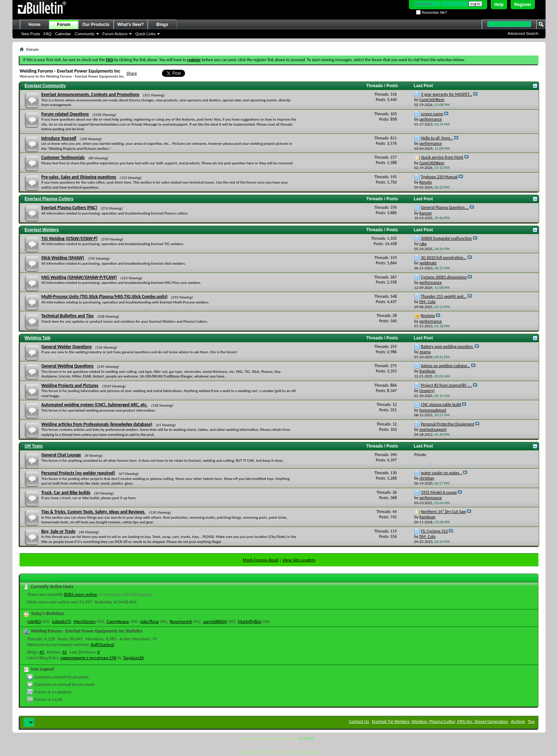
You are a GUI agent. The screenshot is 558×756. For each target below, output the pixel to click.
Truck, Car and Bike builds (66, 493)
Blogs (162, 25)
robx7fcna (149, 621)
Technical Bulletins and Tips (67, 316)
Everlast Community (45, 86)
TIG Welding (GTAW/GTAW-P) (69, 239)
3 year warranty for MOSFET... (447, 94)
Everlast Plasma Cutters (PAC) (69, 208)
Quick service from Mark (442, 157)
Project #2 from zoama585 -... (447, 385)
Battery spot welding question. (447, 347)
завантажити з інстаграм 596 (89, 658)
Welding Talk (38, 338)
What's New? (131, 25)
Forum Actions (115, 34)
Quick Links (145, 34)
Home (34, 25)
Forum (64, 25)
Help (499, 5)
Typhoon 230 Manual (439, 177)
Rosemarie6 (181, 621)
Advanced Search (523, 33)
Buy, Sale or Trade (58, 531)
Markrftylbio (250, 621)
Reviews (428, 316)
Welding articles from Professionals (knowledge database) (97, 424)
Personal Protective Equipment (448, 424)
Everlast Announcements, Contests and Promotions (90, 94)
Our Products (96, 25)
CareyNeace (118, 621)
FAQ (48, 34)
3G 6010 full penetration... (444, 258)
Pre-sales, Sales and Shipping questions (79, 177)
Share (132, 73)
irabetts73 (61, 621)
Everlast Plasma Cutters (49, 199)
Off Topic (34, 446)
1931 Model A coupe (439, 492)
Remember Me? (431, 13)
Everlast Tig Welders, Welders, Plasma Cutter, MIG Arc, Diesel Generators (440, 721)
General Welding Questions (67, 366)
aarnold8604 (215, 621)
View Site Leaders (299, 560)
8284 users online (81, 594)
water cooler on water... (441, 473)
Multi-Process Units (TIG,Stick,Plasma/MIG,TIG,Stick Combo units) (104, 297)
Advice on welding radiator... (446, 366)
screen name (432, 114)
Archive (518, 721)
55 (65, 652)
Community (85, 34)
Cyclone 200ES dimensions (444, 277)
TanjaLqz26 (133, 658)
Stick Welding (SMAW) (63, 258)
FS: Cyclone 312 (435, 531)
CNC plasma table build (441, 405)
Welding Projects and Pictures (70, 385)
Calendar (63, 34)
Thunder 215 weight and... (444, 296)
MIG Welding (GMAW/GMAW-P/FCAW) (79, 277)
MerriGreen (84, 621)
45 (42, 652)
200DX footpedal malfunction (446, 238)
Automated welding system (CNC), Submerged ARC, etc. (94, 405)
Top (531, 721)
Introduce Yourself (59, 138)
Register (523, 5)
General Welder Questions (67, 347)
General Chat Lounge (61, 455)
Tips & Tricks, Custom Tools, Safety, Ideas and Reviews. (93, 512)
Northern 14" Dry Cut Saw (443, 512)
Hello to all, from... (437, 138)
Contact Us (359, 721)
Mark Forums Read (260, 560)
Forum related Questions (65, 114)
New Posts (31, 34)
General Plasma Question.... (445, 207)
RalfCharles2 (102, 644)
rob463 (34, 621)
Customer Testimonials (63, 157)
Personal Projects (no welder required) (78, 473)
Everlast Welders (42, 230)
